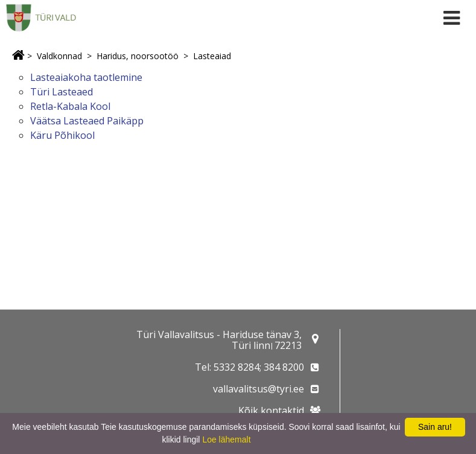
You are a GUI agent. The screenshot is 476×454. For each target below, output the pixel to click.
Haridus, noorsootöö (138, 56)
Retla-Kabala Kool (70, 106)
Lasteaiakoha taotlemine (86, 77)
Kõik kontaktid (271, 411)
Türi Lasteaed (62, 92)
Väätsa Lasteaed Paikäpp (87, 121)
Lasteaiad (212, 56)
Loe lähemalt (226, 440)
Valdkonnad (59, 56)
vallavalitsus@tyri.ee (259, 389)
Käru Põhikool (62, 135)
